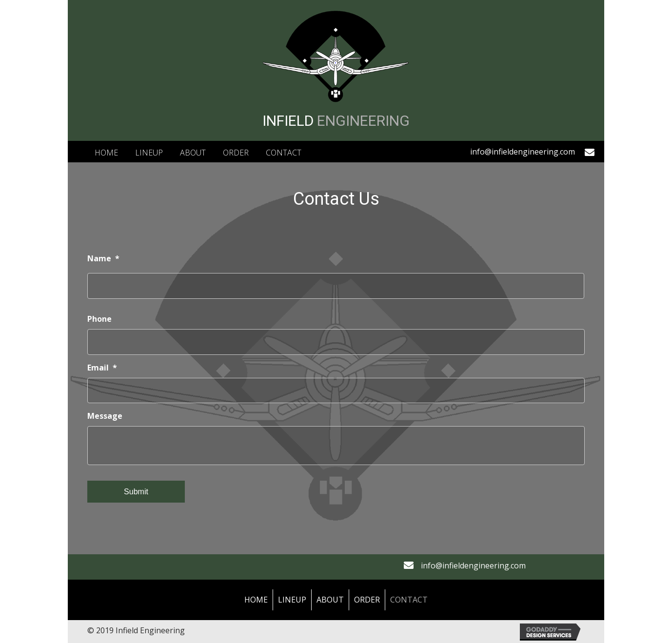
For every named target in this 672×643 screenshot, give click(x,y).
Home (256, 600)
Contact (409, 600)
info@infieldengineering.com (523, 152)
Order (367, 600)
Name (103, 259)
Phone (99, 319)
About (330, 600)
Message (105, 416)
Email (102, 368)
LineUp (292, 600)
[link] (106, 152)
